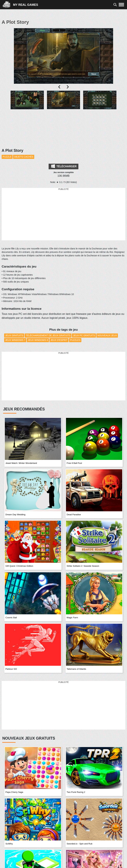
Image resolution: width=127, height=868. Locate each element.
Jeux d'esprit (59, 340)
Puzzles (75, 340)
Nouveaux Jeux (107, 335)
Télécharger (64, 166)
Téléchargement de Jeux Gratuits (48, 335)
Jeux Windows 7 (15, 340)
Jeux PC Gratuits (84, 335)
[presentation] (60, 87)
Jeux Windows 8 (38, 340)
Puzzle (7, 157)
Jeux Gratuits (14, 335)
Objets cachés (24, 157)
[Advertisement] (63, 214)
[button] (27, 106)
